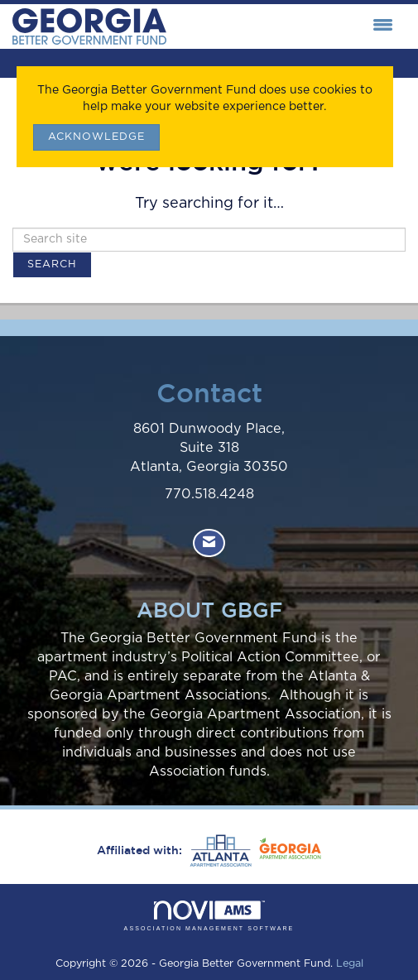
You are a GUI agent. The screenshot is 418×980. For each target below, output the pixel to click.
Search (52, 264)
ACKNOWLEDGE (96, 137)
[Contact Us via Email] (209, 543)
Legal (350, 964)
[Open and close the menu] (284, 26)
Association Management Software (209, 916)
